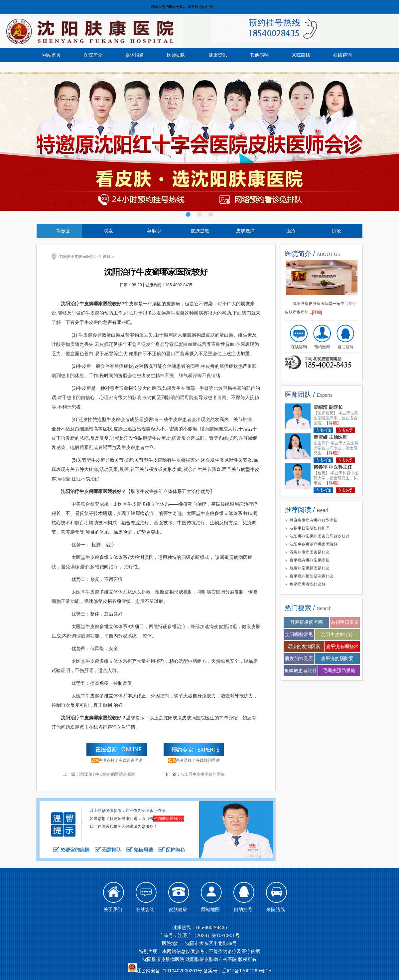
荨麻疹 (154, 231)
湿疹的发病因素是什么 (310, 552)
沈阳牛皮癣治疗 (337, 634)
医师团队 (176, 55)
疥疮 (336, 231)
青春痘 (63, 231)
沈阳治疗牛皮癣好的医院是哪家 (107, 774)
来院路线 (301, 55)
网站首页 (52, 55)
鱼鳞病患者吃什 (301, 670)
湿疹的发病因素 (304, 646)
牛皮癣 (105, 257)
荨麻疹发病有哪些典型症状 (314, 520)
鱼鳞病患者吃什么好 (308, 584)
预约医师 (322, 347)
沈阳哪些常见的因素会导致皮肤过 (320, 536)
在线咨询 (342, 55)
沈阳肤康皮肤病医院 (76, 257)
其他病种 (259, 55)
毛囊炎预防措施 (339, 670)
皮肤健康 (178, 909)
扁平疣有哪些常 (342, 646)
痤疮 (291, 231)
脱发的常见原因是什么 (310, 568)
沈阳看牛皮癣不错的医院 (202, 774)
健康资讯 (218, 55)
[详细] (317, 312)
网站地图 (210, 909)
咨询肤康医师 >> (169, 819)
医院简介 (93, 55)
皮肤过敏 (200, 231)
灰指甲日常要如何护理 (310, 528)
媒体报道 (135, 55)
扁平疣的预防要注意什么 (312, 576)
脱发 (108, 231)
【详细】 (333, 423)
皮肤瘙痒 (245, 231)
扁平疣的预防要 (337, 658)
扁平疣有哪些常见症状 (310, 560)
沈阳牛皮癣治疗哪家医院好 (314, 544)
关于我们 (113, 909)
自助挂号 (345, 347)
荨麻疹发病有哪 (307, 622)
